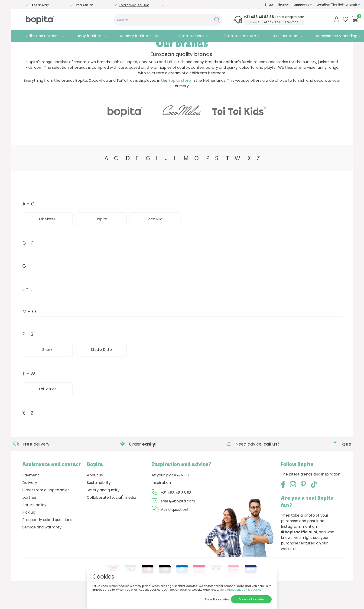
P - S (212, 179)
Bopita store (180, 101)
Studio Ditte (60, 48)
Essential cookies (217, 599)
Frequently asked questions (47, 540)
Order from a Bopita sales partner (46, 514)
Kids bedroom (270, 36)
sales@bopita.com (275, 17)
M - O (191, 179)
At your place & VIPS (170, 496)
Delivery (30, 503)
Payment (31, 496)
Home (27, 48)
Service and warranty (42, 548)
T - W (233, 179)
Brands (265, 5)
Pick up (29, 533)
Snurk (47, 370)
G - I (152, 179)
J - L (171, 179)
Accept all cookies (251, 599)
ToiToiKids (47, 409)
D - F (132, 179)
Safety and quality (103, 510)
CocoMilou (155, 239)
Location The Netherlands (320, 5)
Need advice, (59, 5)
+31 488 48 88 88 (243, 17)
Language (284, 5)
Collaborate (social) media (111, 518)
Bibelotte (47, 239)
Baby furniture (84, 36)
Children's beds (179, 36)
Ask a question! (175, 530)
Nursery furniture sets (131, 36)
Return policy (34, 525)
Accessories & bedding (318, 36)
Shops (251, 5)
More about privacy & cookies (240, 590)
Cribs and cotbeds (39, 36)
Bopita (101, 239)
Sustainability (99, 503)
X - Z (254, 179)
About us (95, 496)
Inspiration (161, 503)
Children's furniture (225, 36)
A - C (111, 179)
